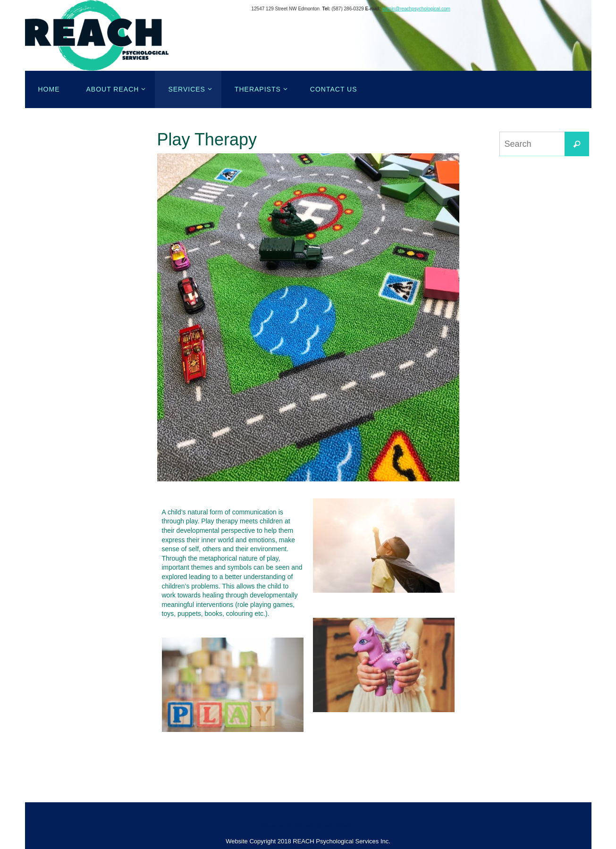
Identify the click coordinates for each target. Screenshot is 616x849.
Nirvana (305, 826)
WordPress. (339, 826)
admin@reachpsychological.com (416, 9)
